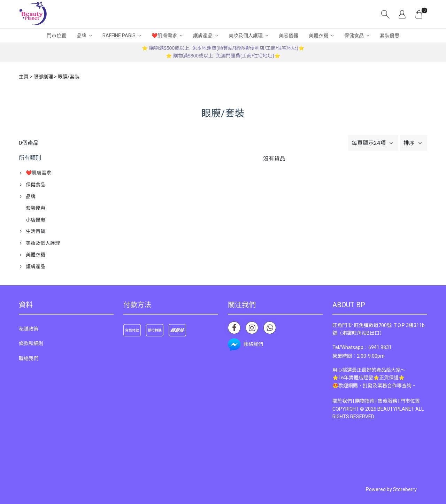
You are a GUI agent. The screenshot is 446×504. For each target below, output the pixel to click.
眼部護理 (43, 77)
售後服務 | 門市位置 (399, 401)
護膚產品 (203, 36)
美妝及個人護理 (246, 36)
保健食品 (354, 36)
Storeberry (405, 489)
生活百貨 (36, 231)
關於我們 (342, 401)
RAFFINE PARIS (119, 36)
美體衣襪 (318, 36)
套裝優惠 (390, 36)
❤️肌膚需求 (164, 36)
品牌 (82, 36)
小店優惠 (36, 220)
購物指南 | (366, 401)
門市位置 (56, 36)
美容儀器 (289, 36)
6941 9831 (380, 347)
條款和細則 (31, 343)
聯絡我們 (29, 358)
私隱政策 (29, 329)
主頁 (24, 77)
